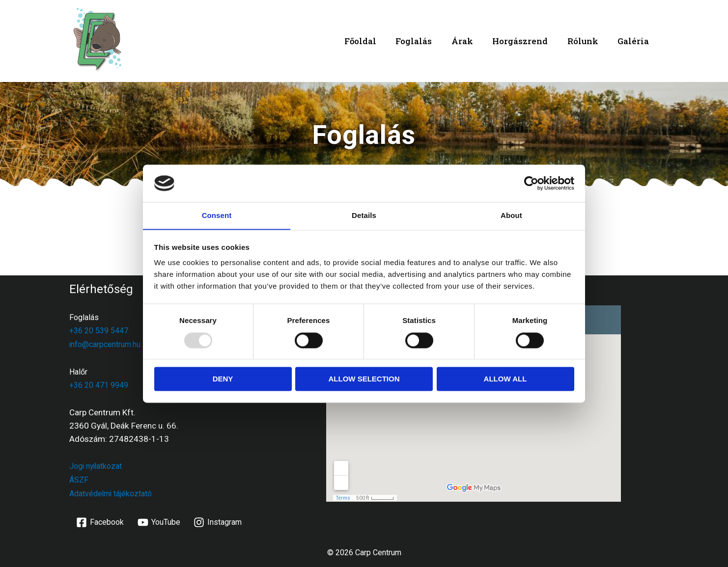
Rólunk (587, 41)
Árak (472, 41)
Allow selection (364, 379)
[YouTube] (159, 521)
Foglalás (426, 41)
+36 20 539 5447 (99, 331)
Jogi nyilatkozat (97, 466)
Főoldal (375, 41)
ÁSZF (79, 479)
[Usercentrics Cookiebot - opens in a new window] (531, 183)
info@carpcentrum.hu (105, 344)
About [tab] (511, 215)
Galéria (635, 41)
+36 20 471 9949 (99, 385)
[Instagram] (218, 521)
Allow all (505, 379)
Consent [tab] (217, 215)
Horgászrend (527, 41)
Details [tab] (364, 215)
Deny (223, 379)
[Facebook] (100, 521)
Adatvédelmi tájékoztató (111, 492)
